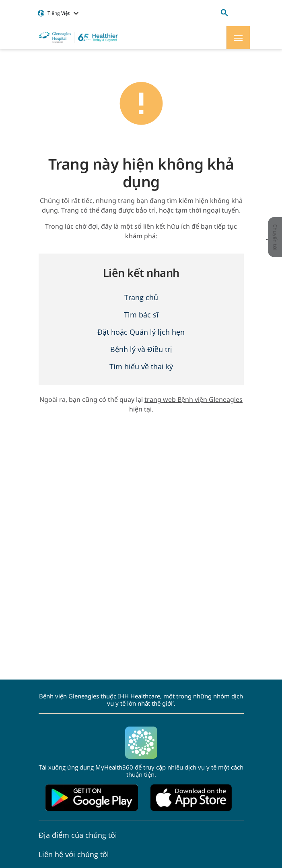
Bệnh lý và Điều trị (141, 349)
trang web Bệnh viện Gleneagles (193, 399)
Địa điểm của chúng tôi (78, 835)
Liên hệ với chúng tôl (74, 854)
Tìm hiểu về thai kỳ (141, 366)
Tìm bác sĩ (141, 315)
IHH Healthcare (139, 696)
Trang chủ (141, 297)
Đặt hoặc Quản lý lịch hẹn (141, 332)
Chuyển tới (273, 237)
